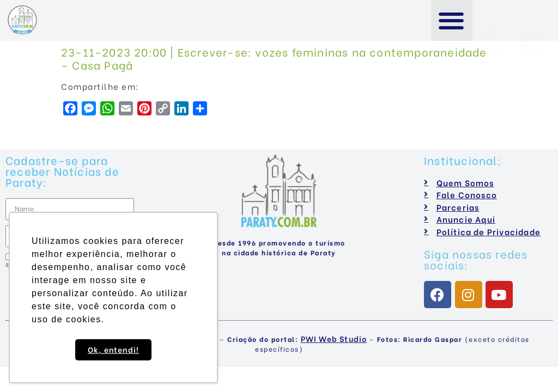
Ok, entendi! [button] (113, 349)
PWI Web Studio (334, 338)
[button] (452, 20)
